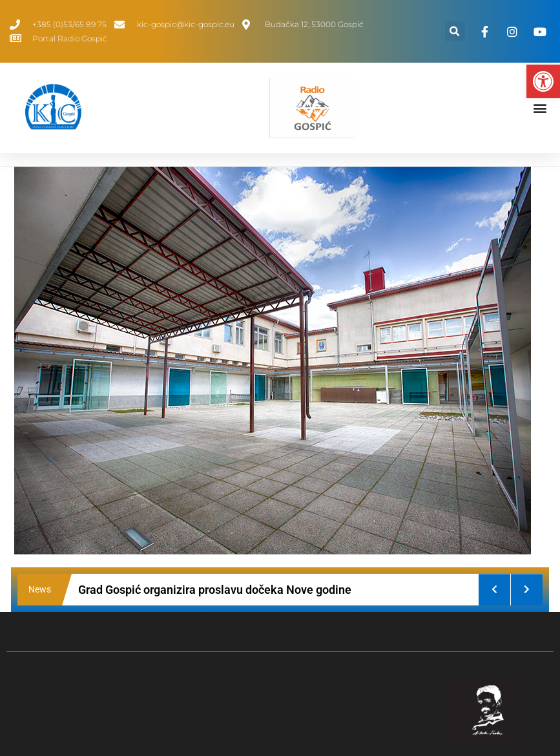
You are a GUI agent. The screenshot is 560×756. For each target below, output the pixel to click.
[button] (543, 81)
